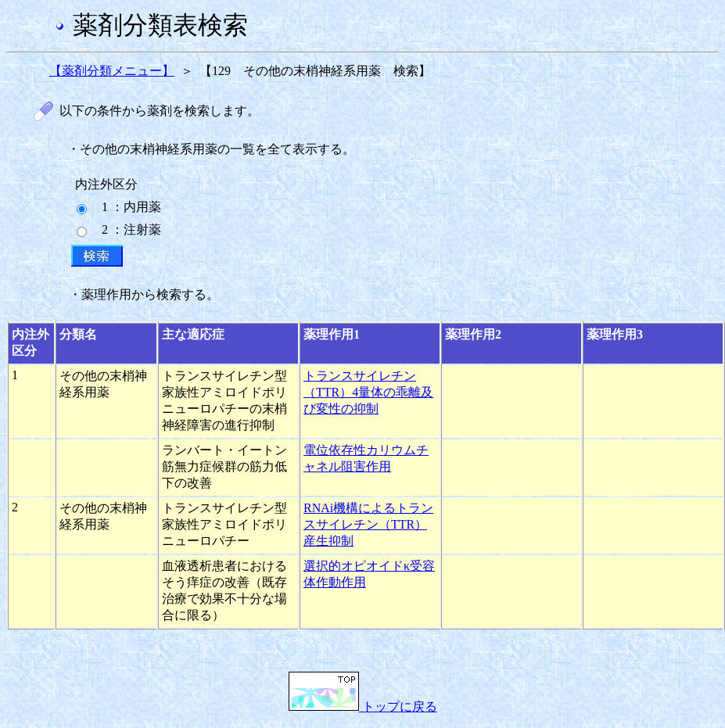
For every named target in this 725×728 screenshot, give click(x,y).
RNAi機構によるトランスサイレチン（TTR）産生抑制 (368, 524)
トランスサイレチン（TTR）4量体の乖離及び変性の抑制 (368, 392)
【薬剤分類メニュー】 (112, 71)
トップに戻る (363, 706)
